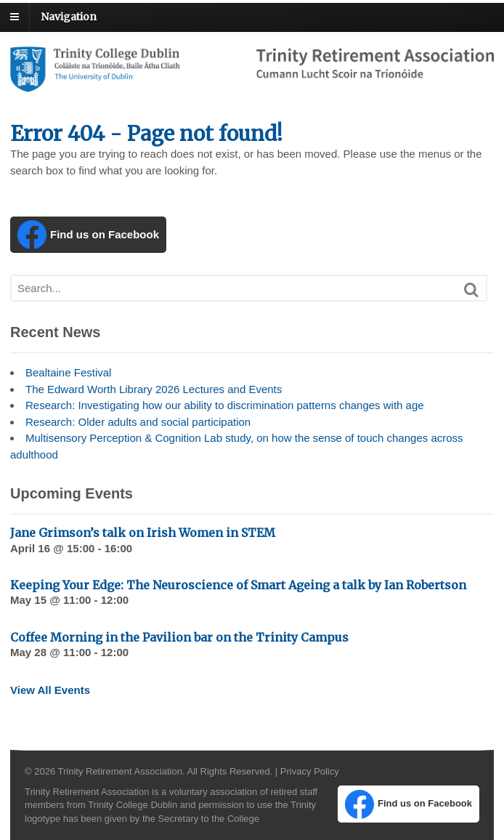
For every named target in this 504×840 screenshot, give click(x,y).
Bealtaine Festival (68, 372)
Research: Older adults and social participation (138, 422)
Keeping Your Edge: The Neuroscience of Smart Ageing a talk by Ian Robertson (238, 585)
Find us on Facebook (88, 235)
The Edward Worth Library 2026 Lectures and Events (154, 389)
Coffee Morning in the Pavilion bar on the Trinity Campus (179, 637)
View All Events (50, 690)
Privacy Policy (310, 771)
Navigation (69, 17)
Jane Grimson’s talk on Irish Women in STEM (143, 533)
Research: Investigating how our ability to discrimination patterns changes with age (225, 405)
